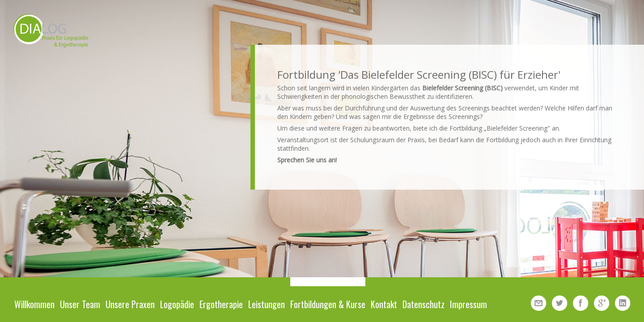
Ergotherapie (221, 304)
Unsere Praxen (130, 304)
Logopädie (177, 304)
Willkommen (34, 304)
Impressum (468, 304)
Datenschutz (424, 304)
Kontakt (384, 304)
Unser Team (80, 304)
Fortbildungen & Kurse (328, 304)
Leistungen (267, 304)
